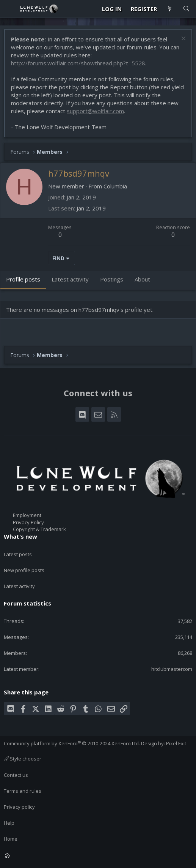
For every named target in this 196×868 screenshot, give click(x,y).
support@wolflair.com (95, 111)
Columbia (115, 186)
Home (11, 839)
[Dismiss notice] (183, 39)
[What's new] (170, 9)
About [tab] (142, 279)
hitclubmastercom (172, 669)
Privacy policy (19, 807)
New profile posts (24, 570)
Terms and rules (23, 791)
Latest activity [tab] (70, 279)
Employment (27, 515)
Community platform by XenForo (72, 743)
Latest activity (19, 586)
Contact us (16, 775)
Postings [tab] (112, 279)
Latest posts (18, 554)
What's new (20, 536)
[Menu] (10, 9)
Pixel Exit (176, 743)
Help (9, 823)
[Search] (186, 9)
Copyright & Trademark (39, 529)
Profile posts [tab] (23, 279)
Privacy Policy (28, 522)
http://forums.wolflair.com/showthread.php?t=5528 (78, 63)
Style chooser (23, 759)
